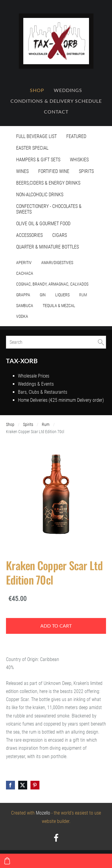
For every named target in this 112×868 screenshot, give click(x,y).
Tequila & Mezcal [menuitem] (59, 306)
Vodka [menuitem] (22, 316)
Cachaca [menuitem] (25, 273)
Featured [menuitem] (76, 136)
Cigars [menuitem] (60, 235)
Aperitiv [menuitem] (24, 263)
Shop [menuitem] (37, 90)
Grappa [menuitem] (23, 295)
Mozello (43, 813)
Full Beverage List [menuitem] (36, 136)
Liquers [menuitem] (62, 295)
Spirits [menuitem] (86, 171)
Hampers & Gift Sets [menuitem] (38, 160)
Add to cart (56, 626)
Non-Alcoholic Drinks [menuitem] (40, 195)
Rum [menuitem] (83, 295)
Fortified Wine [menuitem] (54, 171)
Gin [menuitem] (43, 295)
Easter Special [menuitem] (32, 148)
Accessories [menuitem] (29, 235)
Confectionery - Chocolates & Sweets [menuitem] (49, 209)
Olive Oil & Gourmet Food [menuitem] (43, 224)
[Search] (56, 342)
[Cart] (7, 861)
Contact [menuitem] (56, 112)
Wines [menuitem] (22, 171)
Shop (10, 425)
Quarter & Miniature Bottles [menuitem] (47, 247)
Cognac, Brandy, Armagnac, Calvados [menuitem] (52, 284)
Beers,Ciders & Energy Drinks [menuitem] (48, 183)
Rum (46, 425)
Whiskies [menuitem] (79, 160)
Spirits (28, 425)
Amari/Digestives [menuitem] (57, 263)
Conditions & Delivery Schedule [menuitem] (56, 101)
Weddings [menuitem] (68, 90)
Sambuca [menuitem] (25, 306)
